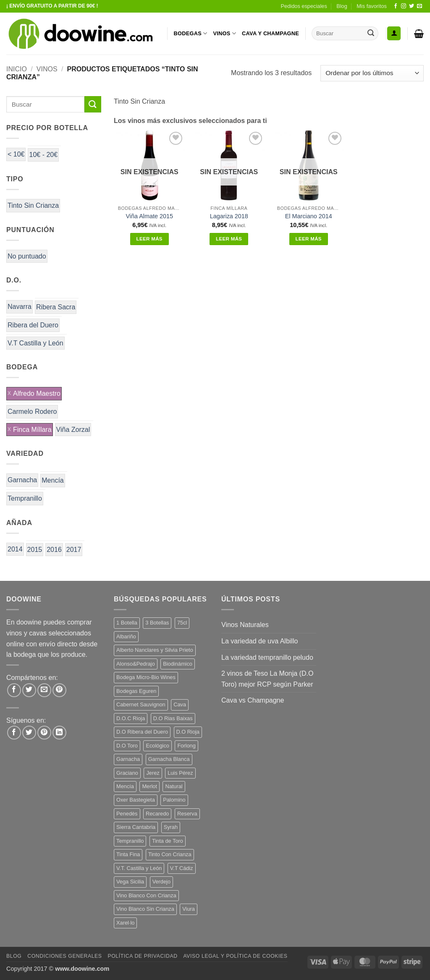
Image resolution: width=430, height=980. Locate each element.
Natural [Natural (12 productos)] (174, 786)
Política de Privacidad (142, 956)
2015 (35, 550)
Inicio (17, 69)
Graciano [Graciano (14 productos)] (127, 773)
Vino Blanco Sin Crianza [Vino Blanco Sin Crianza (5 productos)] (145, 909)
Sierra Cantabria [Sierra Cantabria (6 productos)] (136, 827)
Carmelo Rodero (32, 412)
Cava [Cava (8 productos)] (180, 704)
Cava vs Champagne (253, 700)
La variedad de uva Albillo (260, 641)
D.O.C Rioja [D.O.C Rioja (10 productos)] (131, 718)
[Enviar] (371, 34)
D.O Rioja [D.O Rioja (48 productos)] (188, 732)
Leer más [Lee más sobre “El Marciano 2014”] (309, 239)
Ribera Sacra (56, 307)
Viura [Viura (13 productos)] (189, 909)
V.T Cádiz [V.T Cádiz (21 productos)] (182, 868)
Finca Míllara (32, 430)
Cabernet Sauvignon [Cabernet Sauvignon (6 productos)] (141, 704)
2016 (54, 550)
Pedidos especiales (304, 6)
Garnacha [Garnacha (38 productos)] (128, 759)
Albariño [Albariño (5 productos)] (126, 636)
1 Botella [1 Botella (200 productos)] (127, 623)
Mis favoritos (372, 6)
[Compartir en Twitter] (29, 690)
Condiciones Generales (64, 956)
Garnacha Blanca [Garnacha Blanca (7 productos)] (169, 759)
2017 (74, 550)
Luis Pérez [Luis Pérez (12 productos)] (180, 773)
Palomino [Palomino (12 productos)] (174, 800)
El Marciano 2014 (309, 216)
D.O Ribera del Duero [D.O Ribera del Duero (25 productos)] (142, 732)
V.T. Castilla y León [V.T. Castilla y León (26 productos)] (139, 868)
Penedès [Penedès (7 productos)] (127, 814)
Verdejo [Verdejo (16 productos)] (161, 882)
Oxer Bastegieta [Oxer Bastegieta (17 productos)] (136, 800)
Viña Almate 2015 (149, 216)
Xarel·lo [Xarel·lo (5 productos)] (125, 923)
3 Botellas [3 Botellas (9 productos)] (157, 623)
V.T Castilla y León (35, 343)
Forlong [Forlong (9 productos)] (186, 746)
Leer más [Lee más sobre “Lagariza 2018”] (229, 239)
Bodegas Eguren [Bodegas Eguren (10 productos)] (136, 691)
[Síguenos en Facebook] (396, 6)
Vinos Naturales (245, 625)
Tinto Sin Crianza (33, 205)
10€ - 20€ (43, 155)
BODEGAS (191, 33)
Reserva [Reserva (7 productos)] (187, 814)
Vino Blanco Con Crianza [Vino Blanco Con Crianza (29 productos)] (146, 895)
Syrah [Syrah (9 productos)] (171, 827)
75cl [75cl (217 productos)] (182, 623)
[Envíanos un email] (420, 6)
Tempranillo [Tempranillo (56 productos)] (130, 841)
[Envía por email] (44, 690)
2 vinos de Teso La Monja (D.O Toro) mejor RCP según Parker (267, 679)
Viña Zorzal (73, 430)
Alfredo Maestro (37, 393)
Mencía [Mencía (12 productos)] (125, 786)
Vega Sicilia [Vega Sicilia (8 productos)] (130, 882)
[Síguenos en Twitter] (412, 6)
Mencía (52, 480)
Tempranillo (25, 498)
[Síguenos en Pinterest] (44, 733)
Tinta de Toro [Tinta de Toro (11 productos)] (168, 841)
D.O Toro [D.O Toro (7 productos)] (127, 746)
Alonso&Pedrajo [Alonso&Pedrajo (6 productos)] (136, 664)
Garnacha (22, 480)
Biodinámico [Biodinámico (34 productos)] (178, 664)
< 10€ (16, 154)
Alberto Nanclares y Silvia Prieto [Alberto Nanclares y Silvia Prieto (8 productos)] (155, 650)
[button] (394, 33)
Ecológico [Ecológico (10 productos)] (157, 746)
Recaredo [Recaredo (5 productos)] (157, 814)
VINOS (224, 33)
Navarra (20, 307)
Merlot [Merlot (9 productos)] (149, 786)
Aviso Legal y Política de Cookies (235, 956)
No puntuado (27, 256)
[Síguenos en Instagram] (404, 6)
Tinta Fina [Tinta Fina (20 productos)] (128, 854)
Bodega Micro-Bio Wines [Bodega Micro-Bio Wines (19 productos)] (146, 677)
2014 (15, 549)
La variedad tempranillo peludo (267, 657)
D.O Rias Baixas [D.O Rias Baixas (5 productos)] (173, 718)
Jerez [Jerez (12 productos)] (153, 773)
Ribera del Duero (33, 325)
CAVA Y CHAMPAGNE (270, 33)
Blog (342, 6)
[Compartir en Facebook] (14, 690)
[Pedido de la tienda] (372, 73)
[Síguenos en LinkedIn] (59, 733)
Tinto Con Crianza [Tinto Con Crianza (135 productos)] (170, 854)
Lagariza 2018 (229, 216)
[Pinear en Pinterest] (59, 690)
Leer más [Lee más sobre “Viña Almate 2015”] (149, 239)
